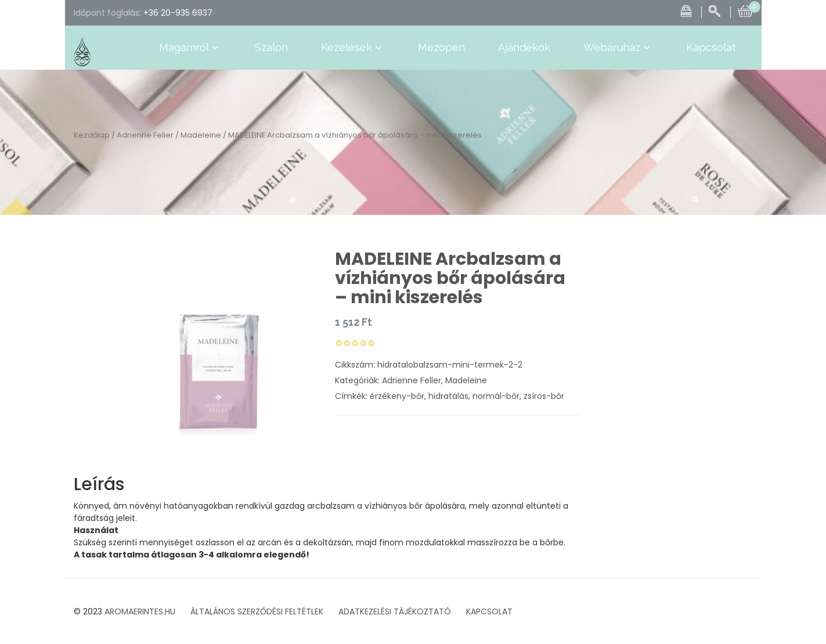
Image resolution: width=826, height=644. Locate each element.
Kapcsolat (711, 47)
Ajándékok (524, 47)
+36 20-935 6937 (178, 13)
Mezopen (441, 47)
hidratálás (448, 396)
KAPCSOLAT (489, 611)
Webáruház (618, 48)
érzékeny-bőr (397, 396)
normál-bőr (496, 396)
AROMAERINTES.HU (140, 611)
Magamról (190, 48)
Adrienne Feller (145, 135)
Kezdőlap (92, 135)
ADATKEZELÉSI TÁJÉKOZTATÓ (395, 611)
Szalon (271, 47)
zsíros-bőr (544, 396)
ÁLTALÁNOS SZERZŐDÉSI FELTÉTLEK (257, 611)
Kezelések (353, 48)
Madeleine (201, 135)
